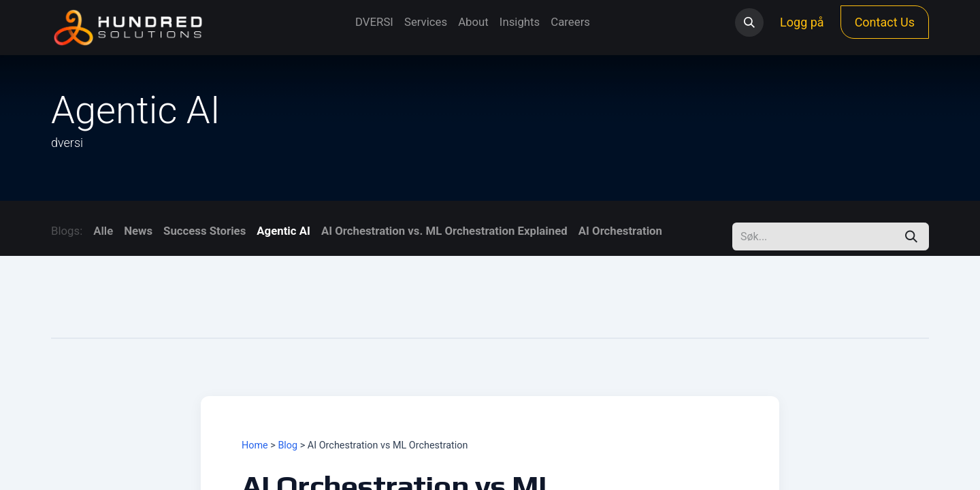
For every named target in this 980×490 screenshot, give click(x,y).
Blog (288, 445)
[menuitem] (374, 22)
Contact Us (885, 22)
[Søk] (911, 236)
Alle (103, 231)
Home (255, 445)
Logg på (802, 22)
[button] (749, 22)
